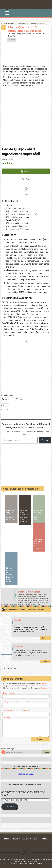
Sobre (15, 839)
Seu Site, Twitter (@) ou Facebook (16, 710)
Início (2, 23)
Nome (9, 693)
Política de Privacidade (35, 863)
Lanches (31, 34)
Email (16, 702)
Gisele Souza (15, 34)
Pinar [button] (26, 179)
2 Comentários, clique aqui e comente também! (25, 609)
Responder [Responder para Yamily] (46, 638)
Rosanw (18, 646)
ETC (14, 23)
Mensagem (7, 717)
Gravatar (43, 684)
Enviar (40, 739)
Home (6, 839)
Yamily (18, 620)
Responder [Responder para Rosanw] (46, 661)
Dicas (35, 839)
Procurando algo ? (8, 749)
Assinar (45, 440)
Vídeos (15, 36)
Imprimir (26, 171)
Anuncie (45, 839)
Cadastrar (10, 807)
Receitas (8, 23)
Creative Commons (33, 859)
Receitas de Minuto (26, 774)
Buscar (46, 752)
